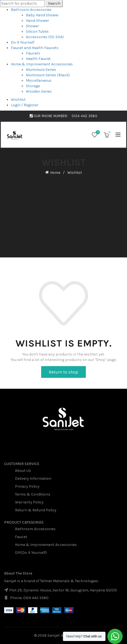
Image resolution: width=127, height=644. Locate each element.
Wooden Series (39, 91)
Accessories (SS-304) (45, 37)
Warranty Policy (29, 502)
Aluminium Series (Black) (48, 75)
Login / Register (25, 105)
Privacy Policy (27, 486)
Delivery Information (33, 479)
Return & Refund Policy (36, 510)
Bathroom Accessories (31, 10)
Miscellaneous (39, 80)
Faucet (21, 537)
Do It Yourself (23, 42)
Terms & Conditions (33, 494)
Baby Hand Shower (42, 15)
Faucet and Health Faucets (35, 48)
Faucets (33, 53)
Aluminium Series (41, 70)
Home (55, 173)
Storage (33, 86)
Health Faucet (38, 59)
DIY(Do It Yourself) (31, 553)
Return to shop (63, 372)
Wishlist (18, 100)
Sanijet (54, 635)
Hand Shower (37, 21)
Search (54, 3)
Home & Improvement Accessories (42, 64)
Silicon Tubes (37, 31)
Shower (32, 26)
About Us (23, 471)
